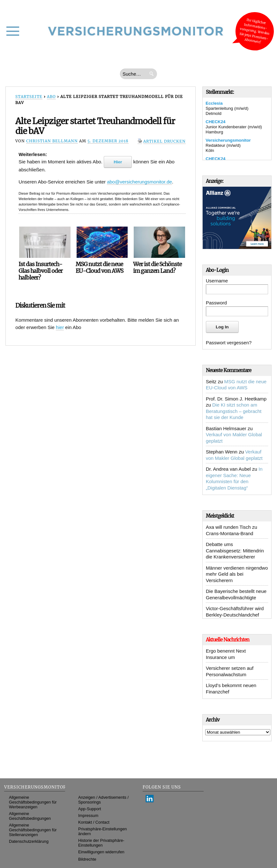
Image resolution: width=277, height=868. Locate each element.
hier (60, 327)
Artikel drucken (165, 141)
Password (216, 303)
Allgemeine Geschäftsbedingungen (30, 816)
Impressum (88, 816)
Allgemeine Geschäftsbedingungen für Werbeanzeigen (33, 802)
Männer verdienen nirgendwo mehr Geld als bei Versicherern (237, 574)
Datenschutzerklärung (29, 841)
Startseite (29, 97)
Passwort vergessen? (229, 343)
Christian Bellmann (52, 141)
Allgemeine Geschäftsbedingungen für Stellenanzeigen (33, 830)
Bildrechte (87, 859)
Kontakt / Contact (94, 822)
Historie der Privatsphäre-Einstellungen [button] (101, 843)
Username (217, 281)
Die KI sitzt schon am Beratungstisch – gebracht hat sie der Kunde (234, 411)
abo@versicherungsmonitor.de (139, 182)
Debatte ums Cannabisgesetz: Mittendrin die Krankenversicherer (235, 550)
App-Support (90, 809)
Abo (51, 97)
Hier (118, 162)
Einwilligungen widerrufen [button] (101, 852)
